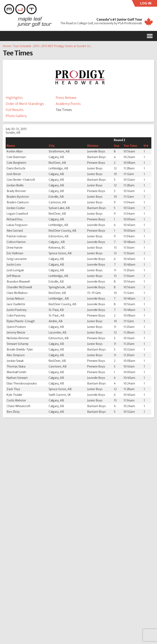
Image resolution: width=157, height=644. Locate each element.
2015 (36, 46)
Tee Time (130, 146)
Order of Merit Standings (25, 104)
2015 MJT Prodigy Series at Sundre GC (66, 46)
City (52, 146)
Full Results (15, 110)
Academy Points (68, 104)
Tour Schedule (22, 46)
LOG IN (149, 4)
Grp (117, 146)
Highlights (14, 98)
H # (146, 146)
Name (11, 146)
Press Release (66, 98)
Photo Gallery (16, 116)
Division (93, 146)
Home (7, 46)
